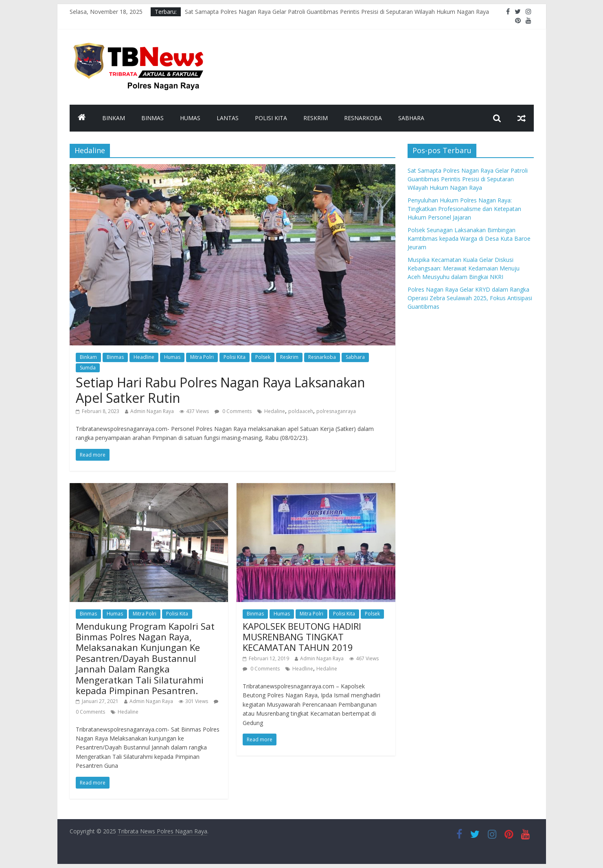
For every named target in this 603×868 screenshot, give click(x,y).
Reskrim (316, 118)
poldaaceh (301, 411)
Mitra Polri (202, 357)
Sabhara (411, 118)
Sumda (88, 368)
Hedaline (275, 411)
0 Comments (233, 411)
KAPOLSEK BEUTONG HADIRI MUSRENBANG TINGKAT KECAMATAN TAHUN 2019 (302, 637)
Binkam (114, 118)
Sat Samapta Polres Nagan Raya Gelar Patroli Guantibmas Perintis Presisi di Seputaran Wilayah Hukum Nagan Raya (337, 12)
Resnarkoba (363, 118)
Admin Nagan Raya (152, 411)
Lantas (228, 118)
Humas (190, 118)
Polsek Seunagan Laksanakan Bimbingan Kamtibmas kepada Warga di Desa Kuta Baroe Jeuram (469, 238)
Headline (144, 357)
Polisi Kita (271, 118)
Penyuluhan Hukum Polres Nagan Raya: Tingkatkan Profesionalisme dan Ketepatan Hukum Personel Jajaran (464, 209)
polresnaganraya (336, 411)
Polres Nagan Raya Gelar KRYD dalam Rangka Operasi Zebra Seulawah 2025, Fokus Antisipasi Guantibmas (470, 298)
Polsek (263, 357)
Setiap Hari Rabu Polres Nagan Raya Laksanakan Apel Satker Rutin (220, 390)
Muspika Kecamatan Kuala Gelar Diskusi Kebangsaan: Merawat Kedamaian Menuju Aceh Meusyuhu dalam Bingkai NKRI (464, 268)
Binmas (152, 118)
